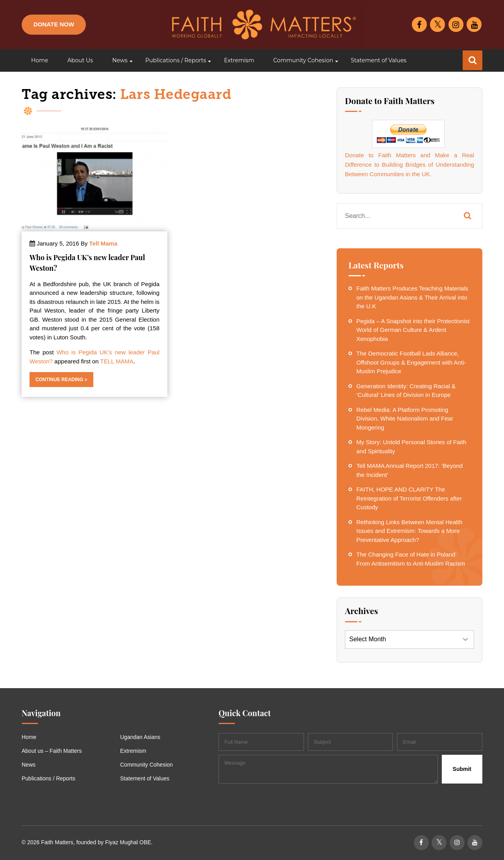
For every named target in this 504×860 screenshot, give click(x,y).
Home (29, 737)
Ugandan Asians (140, 737)
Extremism (133, 751)
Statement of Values (145, 778)
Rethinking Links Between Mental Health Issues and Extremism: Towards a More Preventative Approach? (409, 531)
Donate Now (54, 24)
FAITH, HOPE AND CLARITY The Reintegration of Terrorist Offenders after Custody (409, 498)
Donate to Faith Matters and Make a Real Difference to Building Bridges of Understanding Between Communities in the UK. (409, 165)
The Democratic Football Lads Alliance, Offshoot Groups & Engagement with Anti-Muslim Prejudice (411, 362)
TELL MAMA (117, 361)
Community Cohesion (146, 765)
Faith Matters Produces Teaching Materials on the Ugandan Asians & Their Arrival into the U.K (412, 297)
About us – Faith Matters (52, 751)
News (29, 765)
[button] (119, 60)
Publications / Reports (48, 778)
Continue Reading (61, 380)
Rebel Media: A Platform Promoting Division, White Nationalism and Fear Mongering (405, 419)
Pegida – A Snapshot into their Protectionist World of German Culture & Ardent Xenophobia (413, 330)
